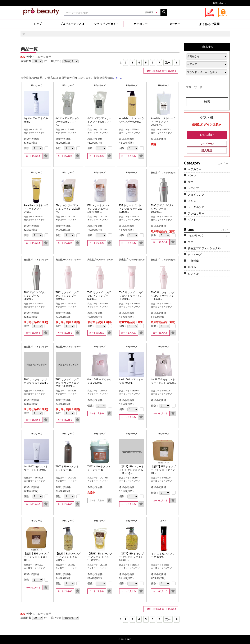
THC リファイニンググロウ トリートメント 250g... (131, 296)
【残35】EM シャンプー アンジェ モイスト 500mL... (68, 557)
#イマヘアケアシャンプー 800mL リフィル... (68, 122)
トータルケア (196, 207)
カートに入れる (33, 156)
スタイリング (196, 195)
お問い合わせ (220, 3)
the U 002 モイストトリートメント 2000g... (163, 381)
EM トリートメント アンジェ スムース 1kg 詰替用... (98, 209)
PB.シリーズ (196, 236)
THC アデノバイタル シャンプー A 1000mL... (163, 209)
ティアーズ (195, 255)
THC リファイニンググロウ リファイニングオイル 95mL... (67, 383)
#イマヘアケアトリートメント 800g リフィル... (100, 122)
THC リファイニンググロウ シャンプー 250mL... (67, 296)
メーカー (175, 24)
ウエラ (192, 242)
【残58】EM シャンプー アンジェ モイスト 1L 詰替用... (100, 557)
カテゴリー (141, 24)
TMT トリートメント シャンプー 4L (99, 468)
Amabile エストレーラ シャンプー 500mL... (132, 120)
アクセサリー (196, 213)
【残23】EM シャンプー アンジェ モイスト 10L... (36, 557)
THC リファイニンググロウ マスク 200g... (36, 381)
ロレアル (193, 274)
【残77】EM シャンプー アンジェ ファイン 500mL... (132, 557)
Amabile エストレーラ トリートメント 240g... (36, 209)
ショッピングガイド (106, 24)
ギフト (192, 220)
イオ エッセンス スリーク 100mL (163, 555)
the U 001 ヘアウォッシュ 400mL (131, 381)
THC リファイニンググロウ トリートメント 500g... (163, 296)
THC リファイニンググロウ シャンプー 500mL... (99, 296)
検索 (207, 102)
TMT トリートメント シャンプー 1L (67, 468)
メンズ (192, 201)
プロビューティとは (72, 24)
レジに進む (207, 135)
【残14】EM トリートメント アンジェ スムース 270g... (132, 470)
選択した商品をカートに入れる (161, 71)
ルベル (192, 267)
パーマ (192, 176)
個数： (28, 148)
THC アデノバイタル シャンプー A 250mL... (36, 296)
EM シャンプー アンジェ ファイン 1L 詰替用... (68, 209)
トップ (38, 24)
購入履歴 (207, 150)
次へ (168, 63)
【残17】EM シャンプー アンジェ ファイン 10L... (163, 470)
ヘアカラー (195, 169)
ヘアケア (193, 188)
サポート (193, 182)
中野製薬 (193, 261)
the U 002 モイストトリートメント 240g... (36, 468)
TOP (23, 34)
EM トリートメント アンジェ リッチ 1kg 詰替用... (131, 209)
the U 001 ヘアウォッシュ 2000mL (99, 381)
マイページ (207, 144)
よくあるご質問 (209, 24)
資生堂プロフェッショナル (204, 248)
